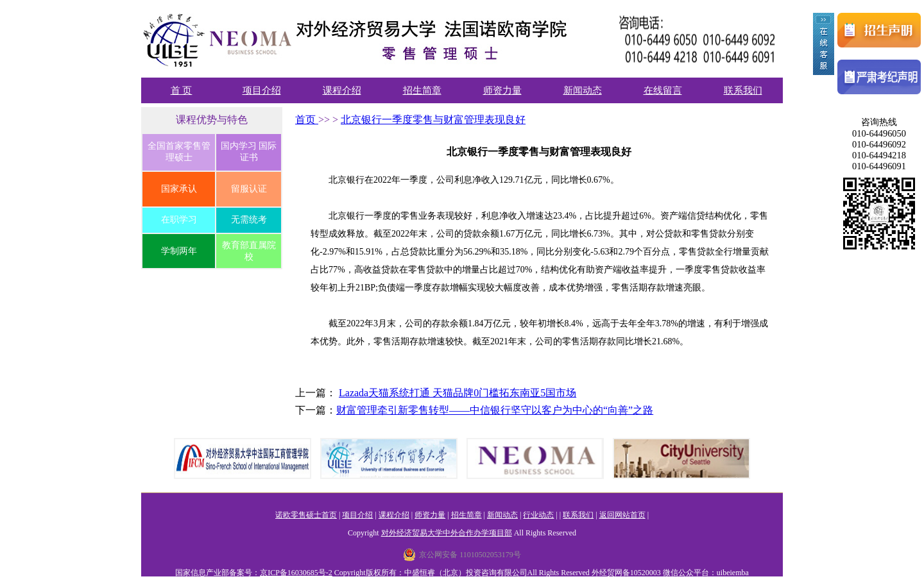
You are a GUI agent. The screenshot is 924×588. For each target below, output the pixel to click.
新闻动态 (583, 90)
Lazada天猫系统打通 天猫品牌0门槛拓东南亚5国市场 (458, 393)
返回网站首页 (622, 515)
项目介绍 (262, 90)
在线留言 (663, 90)
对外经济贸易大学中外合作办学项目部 (447, 533)
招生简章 (422, 90)
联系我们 (743, 90)
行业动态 (538, 515)
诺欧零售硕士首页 (306, 515)
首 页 (182, 90)
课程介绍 (342, 90)
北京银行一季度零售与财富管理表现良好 (433, 120)
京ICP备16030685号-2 (296, 573)
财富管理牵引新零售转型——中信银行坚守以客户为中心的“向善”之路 (495, 410)
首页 (307, 120)
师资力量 (502, 90)
